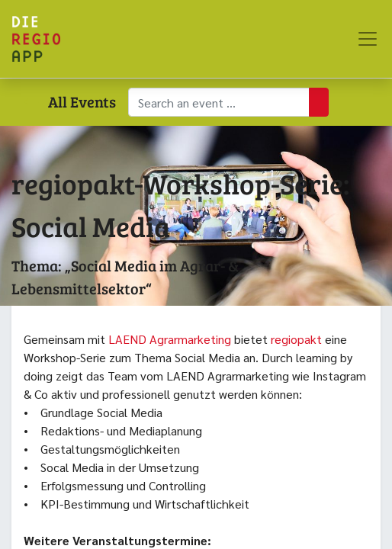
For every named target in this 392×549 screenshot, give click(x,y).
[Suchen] (319, 102)
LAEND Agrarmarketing (170, 339)
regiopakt (298, 339)
